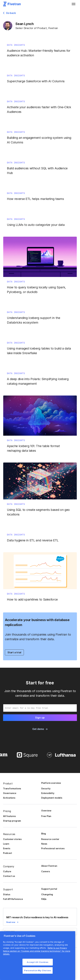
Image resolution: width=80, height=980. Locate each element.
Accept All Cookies (38, 962)
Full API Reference (13, 899)
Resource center (50, 839)
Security (46, 788)
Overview (46, 811)
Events (7, 848)
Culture (7, 871)
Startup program (12, 821)
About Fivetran (49, 866)
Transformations (12, 788)
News (44, 844)
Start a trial (14, 652)
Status (7, 894)
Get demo (38, 729)
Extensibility (48, 793)
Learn (6, 844)
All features (9, 816)
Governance (10, 793)
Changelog (47, 894)
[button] (74, 4)
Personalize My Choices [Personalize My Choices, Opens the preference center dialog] (38, 970)
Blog (44, 834)
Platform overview (51, 783)
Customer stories (12, 839)
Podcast (8, 853)
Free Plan (46, 816)
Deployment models (52, 798)
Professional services (53, 848)
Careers (46, 871)
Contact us (9, 876)
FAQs (44, 899)
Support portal (49, 889)
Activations (9, 798)
